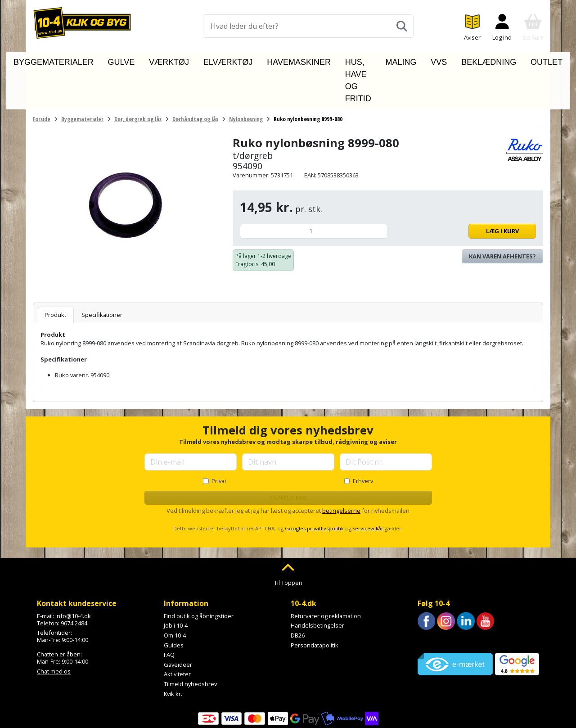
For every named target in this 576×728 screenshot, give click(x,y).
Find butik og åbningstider (199, 574)
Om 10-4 (175, 594)
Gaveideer (178, 623)
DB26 (298, 594)
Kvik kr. (173, 652)
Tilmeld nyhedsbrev (190, 642)
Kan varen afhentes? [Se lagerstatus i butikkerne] (502, 215)
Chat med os (54, 630)
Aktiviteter (177, 633)
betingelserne (341, 469)
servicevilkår (368, 487)
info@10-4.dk (73, 574)
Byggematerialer (83, 60)
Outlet (511, 60)
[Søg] (402, 26)
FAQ (169, 613)
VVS (428, 60)
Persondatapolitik (315, 604)
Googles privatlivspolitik (314, 487)
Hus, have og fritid (339, 60)
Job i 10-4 (176, 584)
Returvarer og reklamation (326, 574)
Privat (219, 439)
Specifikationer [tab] (102, 273)
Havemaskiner (268, 60)
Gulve (134, 60)
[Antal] (314, 190)
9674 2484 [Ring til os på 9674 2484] (74, 582)
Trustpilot (430, 600)
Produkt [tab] (55, 273)
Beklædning (467, 60)
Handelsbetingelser (317, 584)
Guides (174, 604)
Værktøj (170, 60)
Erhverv (363, 439)
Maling (397, 60)
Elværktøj (214, 60)
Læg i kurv (464, 190)
